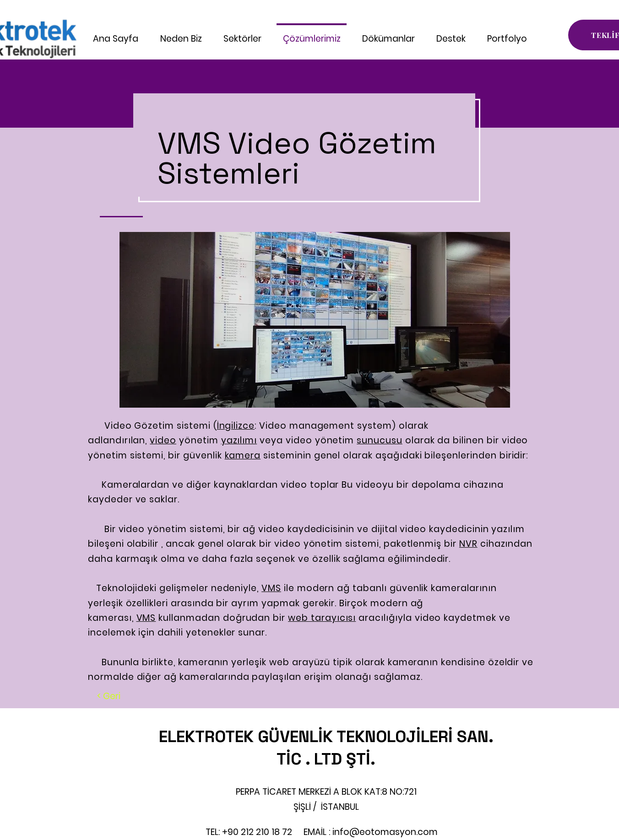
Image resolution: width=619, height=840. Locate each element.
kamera (243, 455)
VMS (271, 588)
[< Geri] (109, 696)
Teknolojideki (122, 588)
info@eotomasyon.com (385, 832)
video (163, 440)
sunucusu (380, 440)
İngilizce (236, 426)
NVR (468, 544)
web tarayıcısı (322, 618)
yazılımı (239, 440)
